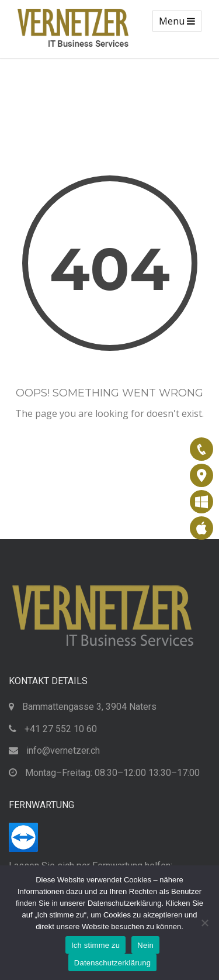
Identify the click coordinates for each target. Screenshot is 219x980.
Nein (145, 945)
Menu (180, 23)
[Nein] (204, 923)
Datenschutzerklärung (112, 963)
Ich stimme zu (95, 945)
